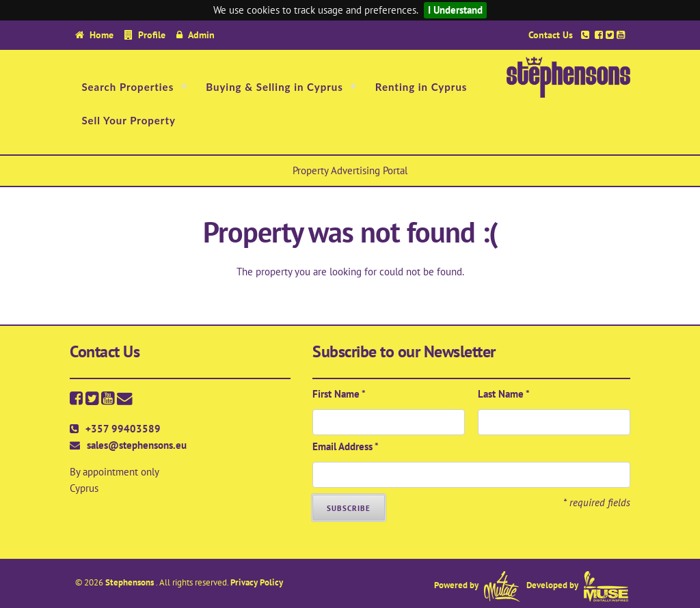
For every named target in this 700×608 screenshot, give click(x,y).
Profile (152, 34)
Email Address (346, 446)
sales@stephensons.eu (137, 445)
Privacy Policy (257, 582)
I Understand (455, 10)
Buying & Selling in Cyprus (274, 87)
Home (102, 34)
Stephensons (131, 582)
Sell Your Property (129, 120)
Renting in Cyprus (421, 87)
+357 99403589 (123, 429)
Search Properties (127, 87)
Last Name (504, 394)
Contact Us (551, 34)
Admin (201, 34)
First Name (339, 394)
